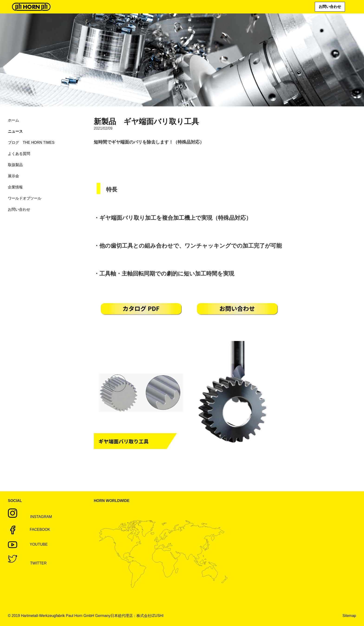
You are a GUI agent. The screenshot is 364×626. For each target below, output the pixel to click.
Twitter (32, 563)
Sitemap (349, 616)
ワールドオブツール (25, 198)
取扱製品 (15, 165)
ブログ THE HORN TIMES (31, 143)
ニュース (15, 131)
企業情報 (15, 187)
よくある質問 (19, 154)
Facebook (29, 530)
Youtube (28, 545)
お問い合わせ (330, 7)
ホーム (13, 120)
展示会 (13, 176)
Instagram (35, 517)
